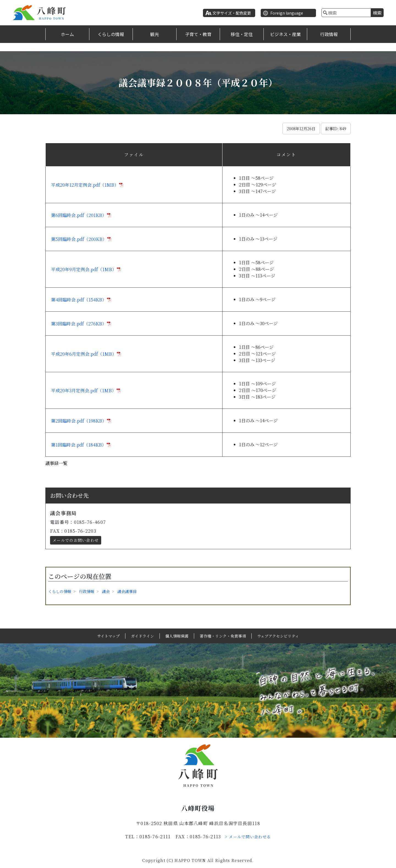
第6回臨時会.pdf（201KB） (79, 215)
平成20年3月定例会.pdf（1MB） (84, 391)
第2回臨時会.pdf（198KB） (79, 421)
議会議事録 (127, 591)
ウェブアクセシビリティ (278, 636)
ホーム (67, 34)
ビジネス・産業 (285, 34)
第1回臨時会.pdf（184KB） (79, 445)
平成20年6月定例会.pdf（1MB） (84, 354)
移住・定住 (242, 34)
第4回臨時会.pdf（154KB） (79, 300)
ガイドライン (142, 636)
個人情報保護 (177, 636)
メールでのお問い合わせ (76, 540)
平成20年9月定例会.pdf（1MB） (84, 269)
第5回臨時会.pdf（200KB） (79, 239)
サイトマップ (108, 636)
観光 (155, 34)
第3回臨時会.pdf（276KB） (79, 324)
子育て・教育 (198, 34)
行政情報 (329, 34)
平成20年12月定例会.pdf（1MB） (85, 185)
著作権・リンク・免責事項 (223, 636)
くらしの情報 (111, 34)
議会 (106, 591)
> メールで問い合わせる (248, 837)
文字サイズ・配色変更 (232, 13)
